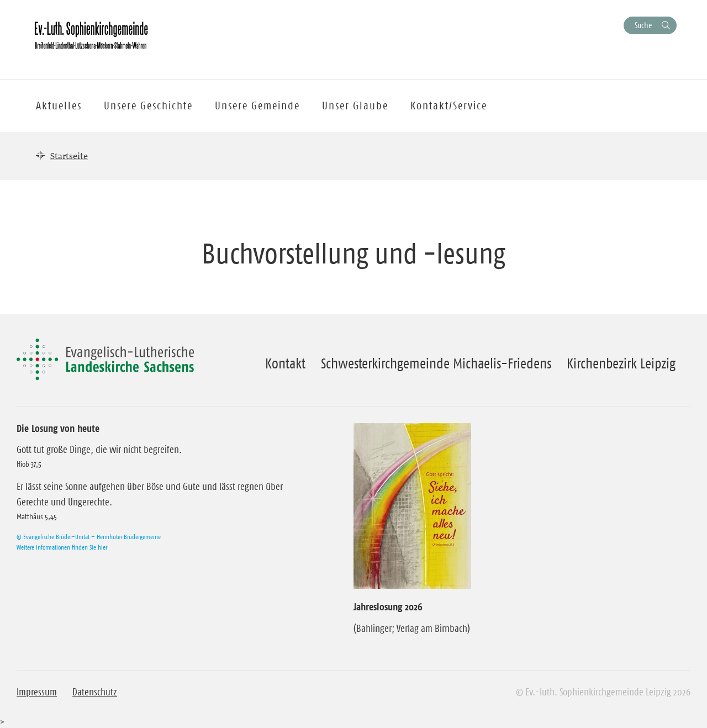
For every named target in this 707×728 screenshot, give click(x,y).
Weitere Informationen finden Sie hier (62, 547)
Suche (643, 25)
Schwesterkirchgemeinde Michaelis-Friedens (436, 363)
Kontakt (285, 363)
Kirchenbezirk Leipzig (621, 363)
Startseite (69, 156)
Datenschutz (95, 692)
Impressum (37, 692)
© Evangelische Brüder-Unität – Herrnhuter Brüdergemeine (89, 537)
